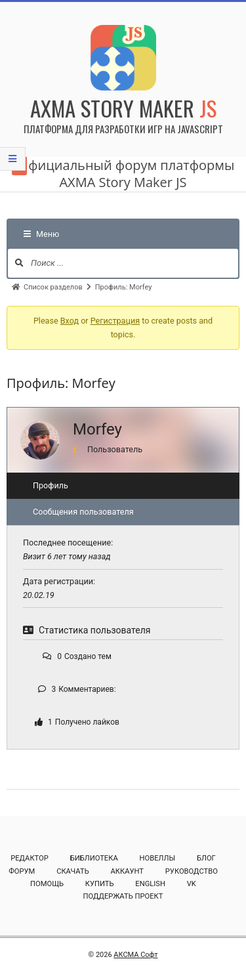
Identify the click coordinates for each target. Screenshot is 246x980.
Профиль (51, 485)
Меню (41, 234)
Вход (70, 321)
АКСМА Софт (135, 955)
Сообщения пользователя (83, 512)
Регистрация (115, 321)
